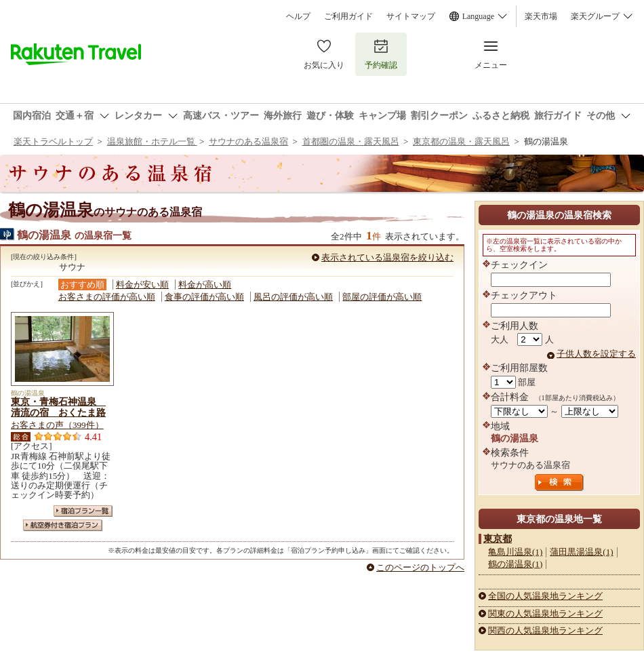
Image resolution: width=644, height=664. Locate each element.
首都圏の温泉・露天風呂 (351, 141)
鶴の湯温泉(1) (515, 564)
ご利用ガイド (348, 16)
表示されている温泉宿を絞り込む (387, 257)
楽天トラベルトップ (53, 141)
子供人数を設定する (596, 354)
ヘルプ (298, 16)
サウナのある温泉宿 (248, 141)
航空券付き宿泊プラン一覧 (63, 525)
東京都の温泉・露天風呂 (461, 141)
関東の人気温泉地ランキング (545, 613)
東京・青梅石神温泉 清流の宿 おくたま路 (58, 407)
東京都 (498, 539)
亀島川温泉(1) (515, 552)
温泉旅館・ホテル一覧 (152, 141)
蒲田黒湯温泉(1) (581, 552)
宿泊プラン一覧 (83, 511)
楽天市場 (541, 16)
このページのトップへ (420, 567)
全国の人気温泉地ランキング (545, 596)
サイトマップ (411, 16)
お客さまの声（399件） (57, 425)
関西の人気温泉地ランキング (545, 630)
